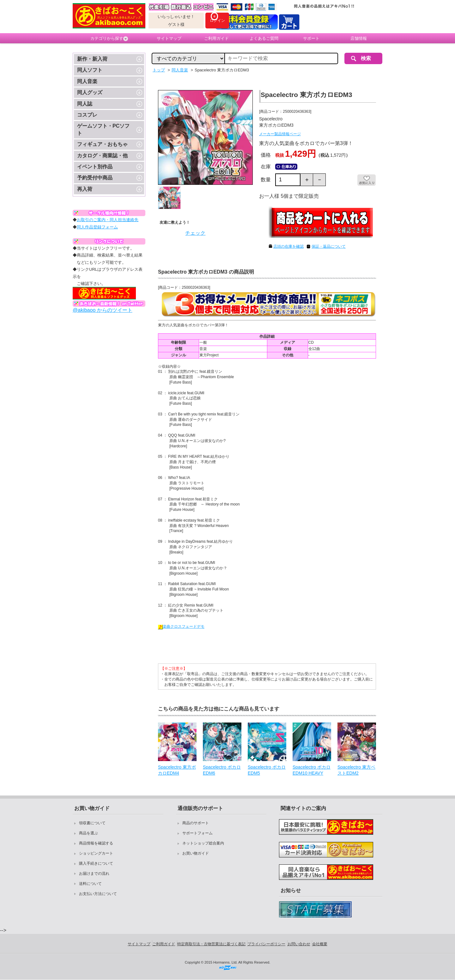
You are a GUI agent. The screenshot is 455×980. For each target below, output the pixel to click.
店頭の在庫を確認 (288, 246)
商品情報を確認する (96, 843)
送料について (90, 884)
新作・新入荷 (92, 59)
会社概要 (320, 944)
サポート (311, 38)
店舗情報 (359, 38)
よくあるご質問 (264, 38)
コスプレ (87, 115)
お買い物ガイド (196, 853)
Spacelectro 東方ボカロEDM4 (177, 770)
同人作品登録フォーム (97, 227)
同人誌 (85, 104)
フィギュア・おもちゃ (102, 144)
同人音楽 (87, 81)
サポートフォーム (197, 833)
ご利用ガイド (216, 38)
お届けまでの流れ (94, 874)
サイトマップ (169, 38)
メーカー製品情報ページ (280, 134)
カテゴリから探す (109, 39)
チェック (195, 233)
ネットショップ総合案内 (203, 843)
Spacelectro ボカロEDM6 (222, 770)
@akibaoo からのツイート (103, 310)
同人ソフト (90, 70)
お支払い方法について (98, 894)
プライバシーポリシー (266, 944)
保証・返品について (329, 246)
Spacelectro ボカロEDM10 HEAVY (312, 770)
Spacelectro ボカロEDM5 (267, 770)
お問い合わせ (299, 944)
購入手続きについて (96, 863)
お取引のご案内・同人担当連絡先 (108, 220)
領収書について (92, 823)
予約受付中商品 (95, 178)
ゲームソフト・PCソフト (103, 129)
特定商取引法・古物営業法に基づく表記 (211, 944)
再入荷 (85, 189)
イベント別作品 (95, 167)
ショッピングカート (96, 853)
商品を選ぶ (88, 833)
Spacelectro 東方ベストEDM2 (356, 770)
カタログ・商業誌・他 (102, 156)
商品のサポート (196, 823)
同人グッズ (90, 92)
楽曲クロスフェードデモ (181, 626)
